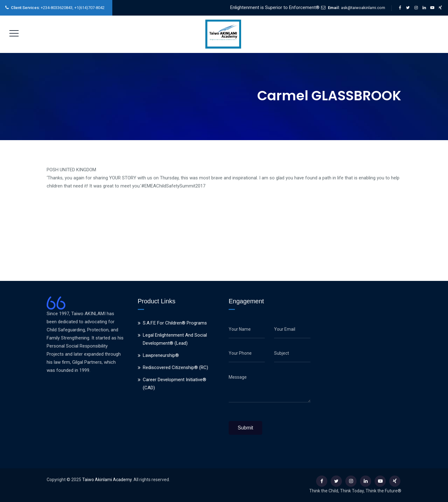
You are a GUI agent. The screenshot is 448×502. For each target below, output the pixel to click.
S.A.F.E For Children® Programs (175, 323)
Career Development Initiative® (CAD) (175, 384)
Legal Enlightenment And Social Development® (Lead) (175, 339)
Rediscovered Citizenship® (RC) (175, 367)
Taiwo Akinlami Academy (107, 480)
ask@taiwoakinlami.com (363, 8)
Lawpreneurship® (161, 355)
